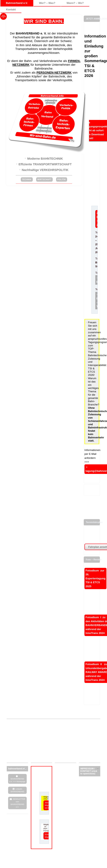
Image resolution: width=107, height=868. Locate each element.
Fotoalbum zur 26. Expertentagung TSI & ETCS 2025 (96, 578)
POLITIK (62, 179)
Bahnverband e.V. (17, 3)
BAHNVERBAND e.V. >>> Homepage (17, 780)
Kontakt (11, 9)
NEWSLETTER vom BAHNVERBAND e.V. (18, 803)
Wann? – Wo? (75, 3)
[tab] (17, 769)
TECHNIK (27, 179)
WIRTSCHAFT (44, 179)
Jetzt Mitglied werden (48, 805)
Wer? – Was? (47, 3)
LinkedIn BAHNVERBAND (17, 790)
